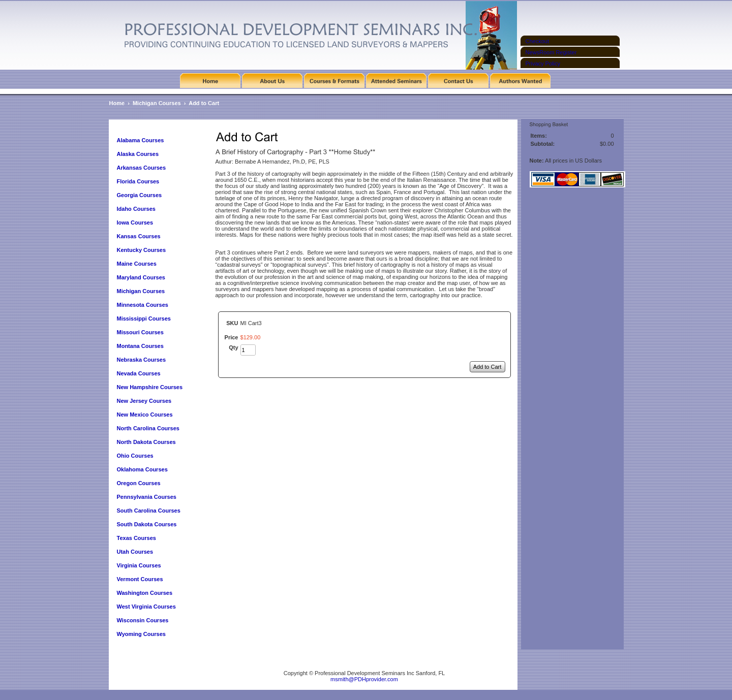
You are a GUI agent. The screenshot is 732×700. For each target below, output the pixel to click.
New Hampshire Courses (150, 387)
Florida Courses (138, 181)
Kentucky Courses (142, 250)
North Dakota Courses (146, 442)
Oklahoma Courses (142, 469)
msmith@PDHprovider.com (364, 679)
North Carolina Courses (148, 428)
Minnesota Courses (143, 305)
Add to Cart (204, 103)
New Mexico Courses (145, 415)
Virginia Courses (140, 565)
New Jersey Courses (144, 401)
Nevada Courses (139, 373)
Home (117, 103)
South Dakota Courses (147, 524)
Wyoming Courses (141, 634)
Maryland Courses (141, 277)
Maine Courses (137, 264)
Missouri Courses (140, 332)
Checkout (537, 41)
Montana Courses (140, 346)
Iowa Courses (135, 222)
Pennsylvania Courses (147, 497)
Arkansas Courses (142, 168)
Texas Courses (136, 538)
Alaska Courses (139, 154)
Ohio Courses (135, 456)
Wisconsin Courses (143, 620)
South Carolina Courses (149, 511)
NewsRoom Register (551, 52)
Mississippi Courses (144, 319)
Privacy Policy (543, 63)
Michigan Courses (157, 103)
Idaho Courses (136, 209)
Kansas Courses (139, 236)
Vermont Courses (140, 579)
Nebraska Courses (142, 360)
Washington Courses (145, 593)
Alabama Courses (141, 140)
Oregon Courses (139, 483)
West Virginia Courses (146, 607)
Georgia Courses (140, 195)
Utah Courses (135, 552)
